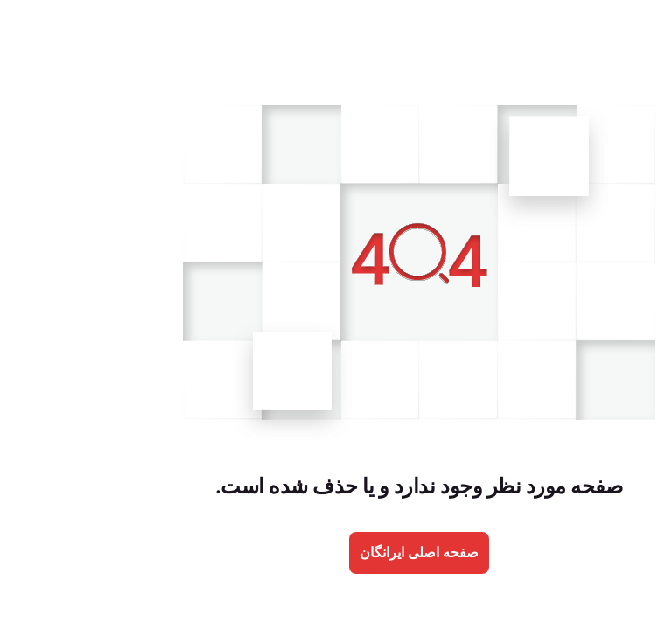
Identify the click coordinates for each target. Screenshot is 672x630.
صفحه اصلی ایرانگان (336, 553)
